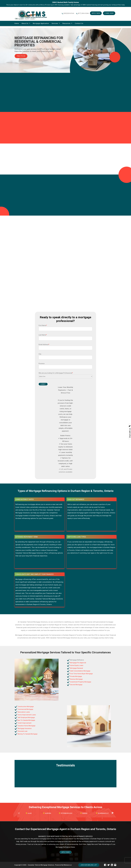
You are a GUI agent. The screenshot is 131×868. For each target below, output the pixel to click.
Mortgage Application (41, 23)
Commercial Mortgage (25, 709)
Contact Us (79, 23)
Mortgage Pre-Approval (78, 663)
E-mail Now (109, 13)
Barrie (85, 813)
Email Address (44, 344)
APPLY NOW (66, 852)
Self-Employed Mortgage (26, 717)
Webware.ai (68, 865)
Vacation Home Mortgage (26, 726)
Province (42, 363)
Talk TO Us (21, 56)
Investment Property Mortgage (80, 682)
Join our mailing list (89, 865)
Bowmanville (103, 813)
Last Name (43, 335)
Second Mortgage (76, 685)
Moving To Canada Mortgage (27, 734)
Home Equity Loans (76, 665)
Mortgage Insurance (24, 728)
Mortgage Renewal (76, 668)
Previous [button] (18, 814)
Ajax (30, 813)
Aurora (48, 813)
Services (55, 23)
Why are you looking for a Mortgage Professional (56, 373)
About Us (25, 23)
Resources (66, 23)
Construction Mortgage (25, 706)
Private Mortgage (76, 676)
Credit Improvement (24, 723)
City (40, 354)
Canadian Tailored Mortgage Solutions (41, 865)
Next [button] (113, 814)
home (17, 23)
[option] (29, 813)
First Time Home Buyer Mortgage (81, 674)
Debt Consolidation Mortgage (80, 671)
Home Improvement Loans (27, 715)
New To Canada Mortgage (26, 720)
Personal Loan (22, 731)
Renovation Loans (24, 712)
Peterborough (67, 813)
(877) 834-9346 (83, 13)
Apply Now (96, 13)
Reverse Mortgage (76, 679)
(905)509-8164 (69, 13)
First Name (43, 325)
